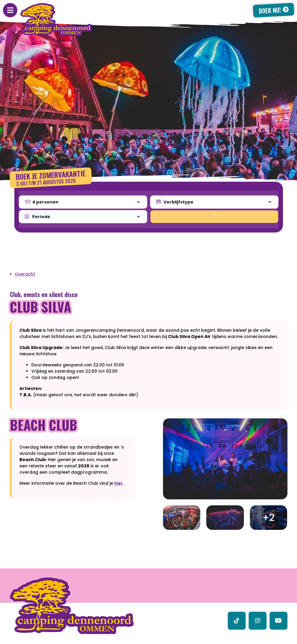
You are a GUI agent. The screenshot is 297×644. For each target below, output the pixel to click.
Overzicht (25, 274)
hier (119, 483)
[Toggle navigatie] (10, 10)
